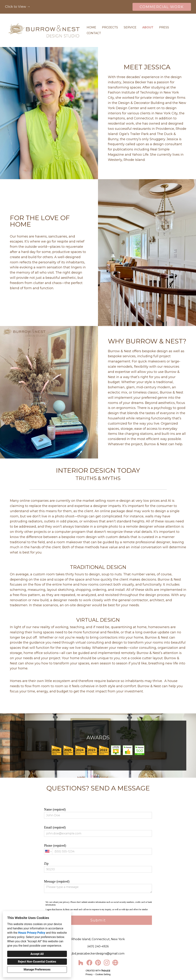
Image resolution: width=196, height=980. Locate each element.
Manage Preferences (37, 969)
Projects (110, 27)
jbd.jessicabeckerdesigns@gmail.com (98, 954)
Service (130, 27)
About (148, 27)
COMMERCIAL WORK (162, 7)
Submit (98, 920)
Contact (94, 33)
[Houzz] (81, 963)
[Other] (115, 963)
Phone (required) (98, 849)
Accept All (37, 954)
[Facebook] (89, 963)
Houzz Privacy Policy (32, 933)
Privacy (89, 974)
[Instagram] (107, 963)
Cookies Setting (103, 974)
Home (91, 27)
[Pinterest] (98, 963)
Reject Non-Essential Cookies (37, 962)
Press (164, 27)
